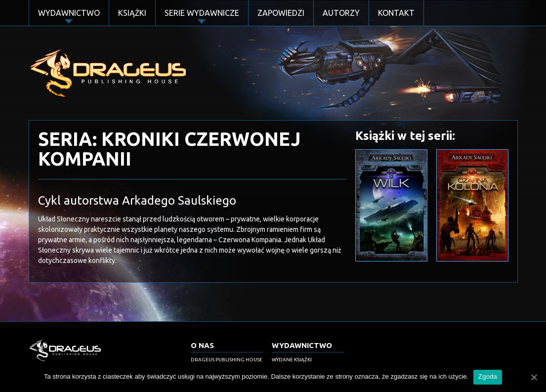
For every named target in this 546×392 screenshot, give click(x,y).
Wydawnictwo (69, 13)
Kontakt (396, 13)
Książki (132, 13)
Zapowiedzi (281, 13)
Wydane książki (292, 360)
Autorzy (341, 13)
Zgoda (488, 376)
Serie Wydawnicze (202, 13)
